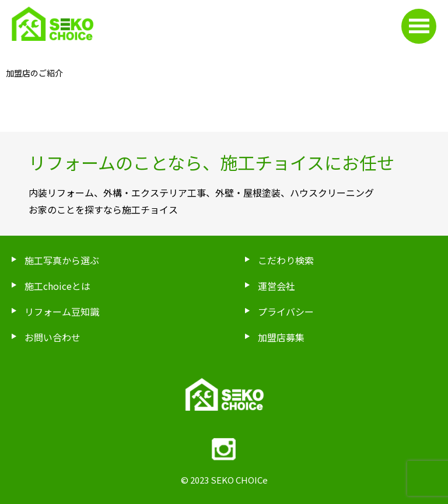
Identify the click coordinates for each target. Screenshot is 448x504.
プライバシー (286, 311)
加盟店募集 (281, 337)
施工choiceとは (57, 286)
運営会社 (276, 286)
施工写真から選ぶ (62, 260)
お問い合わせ (52, 337)
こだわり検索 (286, 260)
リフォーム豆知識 (62, 311)
